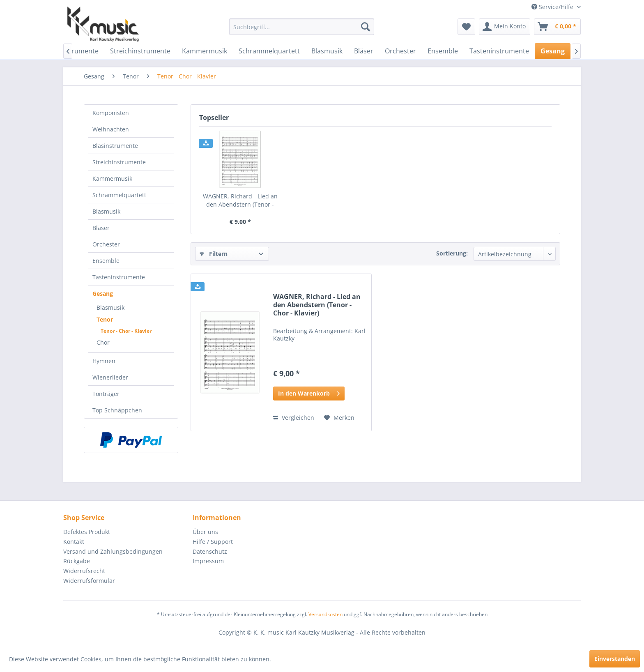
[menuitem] (302, 27)
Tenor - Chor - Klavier (126, 331)
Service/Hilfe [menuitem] (553, 7)
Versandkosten (325, 614)
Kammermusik (112, 178)
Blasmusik (106, 211)
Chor (103, 342)
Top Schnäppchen (117, 410)
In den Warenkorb (309, 392)
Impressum (208, 561)
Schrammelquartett (119, 195)
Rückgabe (77, 561)
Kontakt (74, 542)
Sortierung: (452, 253)
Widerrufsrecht (84, 571)
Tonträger (106, 394)
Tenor (105, 319)
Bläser (101, 228)
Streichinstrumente (119, 162)
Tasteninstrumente (119, 277)
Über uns (205, 532)
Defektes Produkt (87, 532)
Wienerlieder (110, 377)
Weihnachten (111, 129)
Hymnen (104, 361)
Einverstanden (615, 659)
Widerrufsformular (89, 581)
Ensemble (106, 261)
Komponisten (111, 113)
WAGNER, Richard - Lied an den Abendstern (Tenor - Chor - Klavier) (240, 200)
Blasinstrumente (115, 146)
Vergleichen (294, 418)
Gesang (103, 293)
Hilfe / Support (213, 542)
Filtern (214, 254)
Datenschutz (210, 551)
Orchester (106, 244)
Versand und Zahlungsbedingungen (113, 551)
